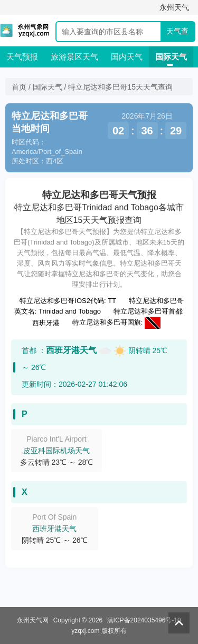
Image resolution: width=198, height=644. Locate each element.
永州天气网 (33, 620)
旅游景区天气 (74, 57)
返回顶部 (179, 623)
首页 (19, 87)
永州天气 (174, 7)
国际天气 (171, 57)
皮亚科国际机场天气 (56, 451)
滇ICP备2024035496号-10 (144, 620)
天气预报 (22, 57)
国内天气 (127, 57)
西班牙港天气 (71, 350)
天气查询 (177, 34)
